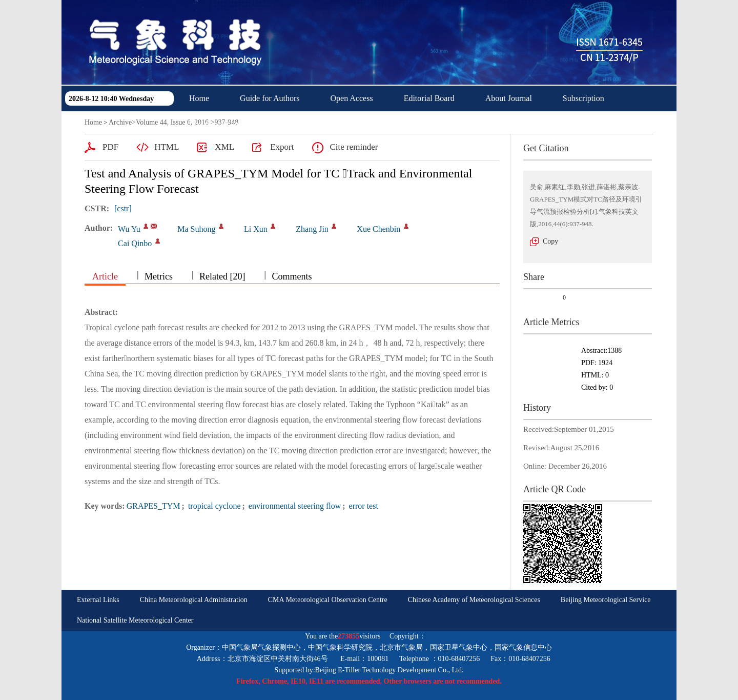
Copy (550, 241)
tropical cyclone (213, 506)
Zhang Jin (312, 229)
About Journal (509, 98)
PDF (110, 147)
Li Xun (256, 229)
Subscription (583, 98)
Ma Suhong (196, 229)
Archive (120, 122)
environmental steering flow (294, 506)
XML (224, 147)
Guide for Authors (270, 98)
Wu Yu (129, 229)
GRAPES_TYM (153, 506)
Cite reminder (354, 147)
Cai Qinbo (135, 243)
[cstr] (123, 208)
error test (363, 506)
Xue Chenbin (378, 229)
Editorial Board (429, 98)
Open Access (352, 98)
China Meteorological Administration (194, 600)
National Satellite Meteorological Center (135, 620)
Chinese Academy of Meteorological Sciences (474, 600)
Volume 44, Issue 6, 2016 (172, 122)
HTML (167, 147)
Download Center (218, 124)
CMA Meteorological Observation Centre (328, 600)
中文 (286, 124)
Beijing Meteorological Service (606, 600)
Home (199, 98)
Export (282, 147)
